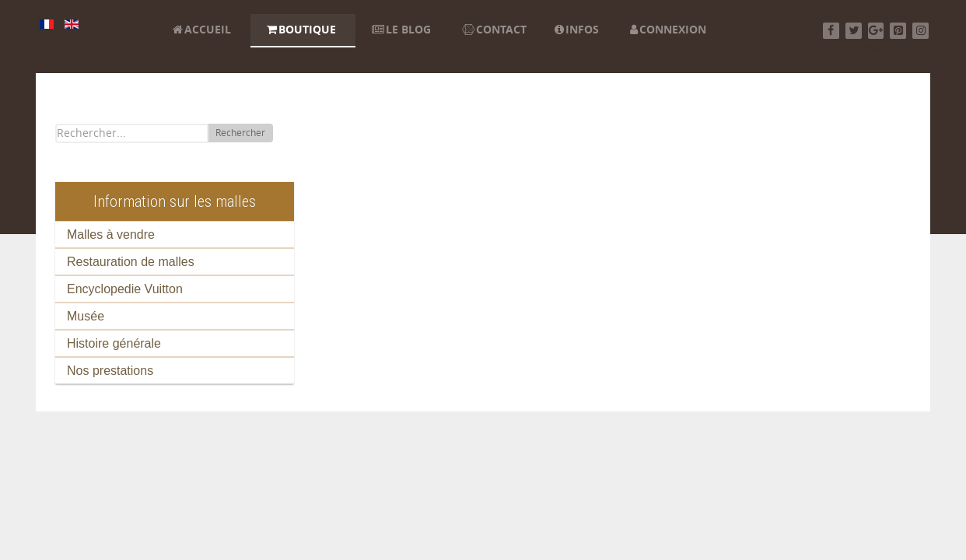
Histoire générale (114, 343)
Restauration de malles (131, 262)
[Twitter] (854, 31)
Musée (86, 316)
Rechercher (240, 133)
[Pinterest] (898, 31)
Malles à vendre (111, 234)
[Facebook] (831, 31)
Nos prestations (110, 371)
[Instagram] (920, 31)
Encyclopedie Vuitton (125, 289)
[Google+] (876, 31)
